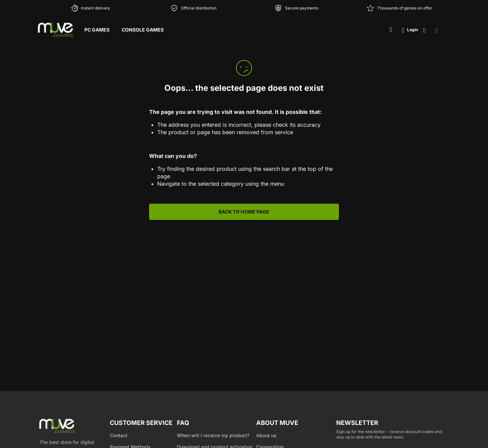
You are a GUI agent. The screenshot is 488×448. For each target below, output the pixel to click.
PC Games (97, 30)
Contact (119, 435)
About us (266, 435)
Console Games (143, 30)
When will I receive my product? (213, 435)
